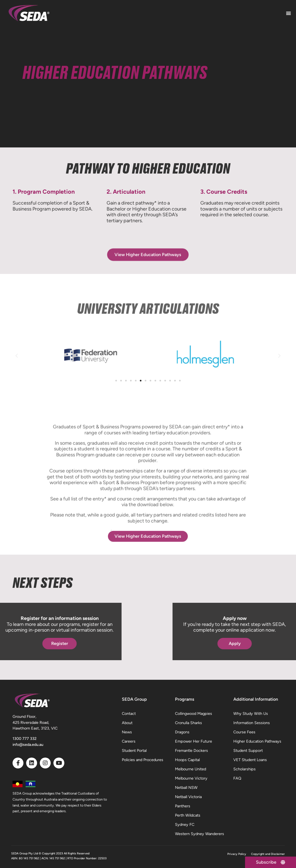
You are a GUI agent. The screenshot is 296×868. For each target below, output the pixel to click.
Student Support (248, 750)
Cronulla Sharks (188, 723)
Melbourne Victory (191, 778)
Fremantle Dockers (191, 750)
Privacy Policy (237, 854)
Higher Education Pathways (257, 741)
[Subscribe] (271, 862)
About (127, 723)
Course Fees (244, 732)
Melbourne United (191, 769)
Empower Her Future (194, 741)
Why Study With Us (251, 713)
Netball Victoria (188, 797)
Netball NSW (186, 787)
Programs (185, 699)
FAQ (237, 778)
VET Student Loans (250, 760)
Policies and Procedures (143, 760)
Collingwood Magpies (194, 713)
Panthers (183, 806)
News (127, 732)
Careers (129, 741)
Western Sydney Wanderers (200, 834)
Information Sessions (252, 723)
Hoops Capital (187, 760)
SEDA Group (134, 699)
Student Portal (134, 750)
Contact (129, 713)
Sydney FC (185, 824)
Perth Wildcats (188, 815)
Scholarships (244, 769)
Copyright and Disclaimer (268, 854)
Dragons (182, 732)
